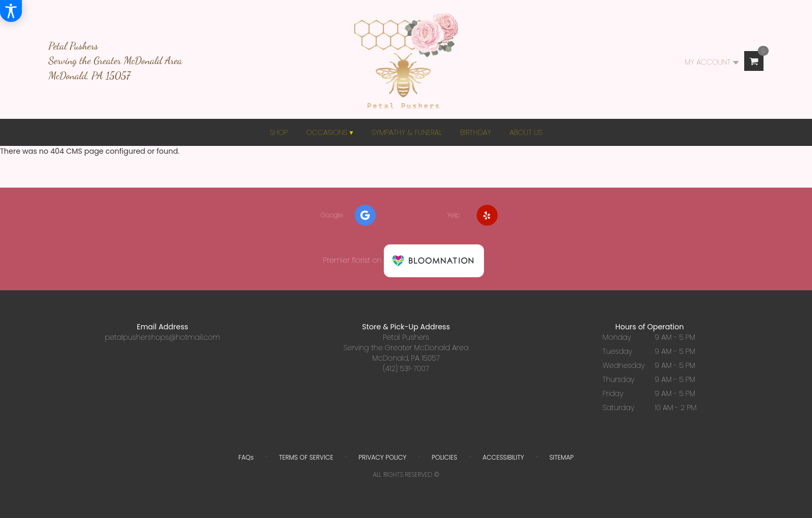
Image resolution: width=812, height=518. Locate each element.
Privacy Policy (383, 457)
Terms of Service (306, 457)
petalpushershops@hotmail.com (162, 337)
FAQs (246, 457)
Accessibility (503, 457)
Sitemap (561, 457)
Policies (445, 457)
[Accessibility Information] (11, 11)
